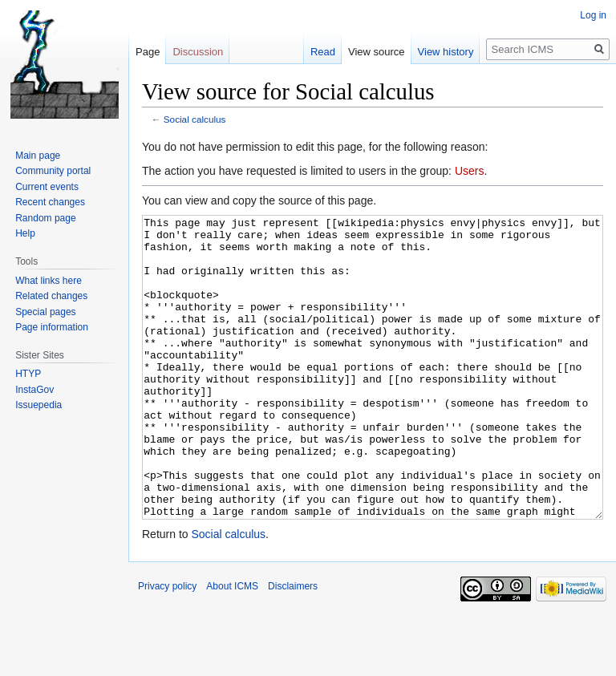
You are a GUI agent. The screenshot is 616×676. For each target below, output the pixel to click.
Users (470, 171)
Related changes (51, 296)
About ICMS (232, 646)
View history (446, 52)
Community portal (53, 171)
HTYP (28, 374)
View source (377, 52)
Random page (45, 218)
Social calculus (195, 119)
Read (323, 52)
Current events (47, 187)
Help (25, 233)
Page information (52, 327)
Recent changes (50, 202)
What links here (49, 281)
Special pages (45, 312)
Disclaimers (293, 646)
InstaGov (34, 390)
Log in (593, 15)
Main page (38, 156)
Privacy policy (167, 646)
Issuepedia (38, 405)
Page (148, 52)
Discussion (198, 52)
